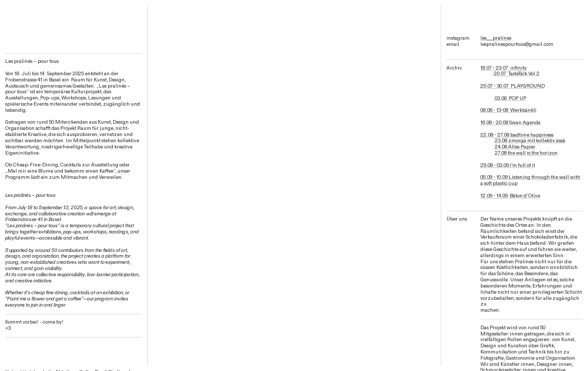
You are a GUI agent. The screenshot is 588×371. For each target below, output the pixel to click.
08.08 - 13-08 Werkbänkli (508, 110)
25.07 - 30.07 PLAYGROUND (513, 86)
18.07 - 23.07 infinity (504, 68)
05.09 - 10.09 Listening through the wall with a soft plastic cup (530, 180)
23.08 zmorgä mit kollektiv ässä (530, 141)
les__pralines (496, 38)
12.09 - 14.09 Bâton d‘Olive (510, 196)
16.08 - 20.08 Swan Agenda (511, 123)
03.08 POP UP (510, 98)
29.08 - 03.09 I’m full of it (508, 165)
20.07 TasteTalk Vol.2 (517, 74)
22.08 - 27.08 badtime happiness (517, 135)
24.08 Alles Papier (515, 147)
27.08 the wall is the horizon (526, 153)
